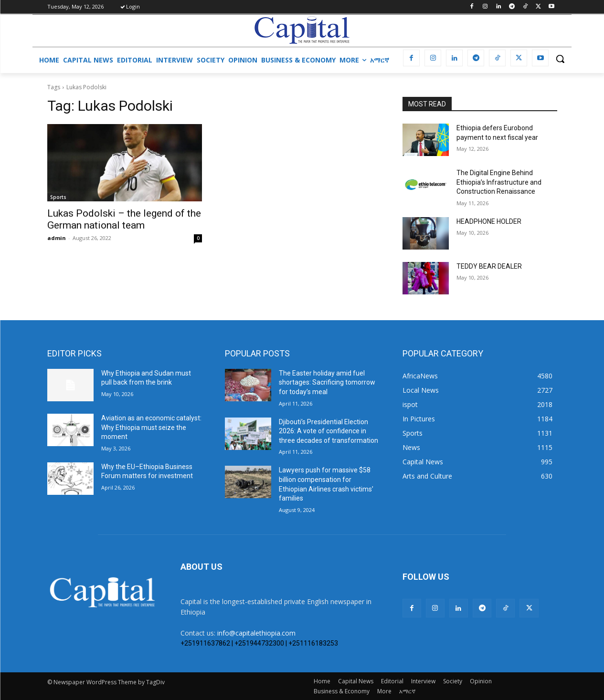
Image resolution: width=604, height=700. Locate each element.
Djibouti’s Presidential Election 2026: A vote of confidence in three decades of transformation (328, 431)
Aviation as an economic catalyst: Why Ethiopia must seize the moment (151, 427)
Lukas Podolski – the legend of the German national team (124, 219)
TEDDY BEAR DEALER (489, 266)
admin (57, 238)
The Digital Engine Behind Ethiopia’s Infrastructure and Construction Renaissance (499, 182)
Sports (58, 197)
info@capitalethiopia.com (256, 633)
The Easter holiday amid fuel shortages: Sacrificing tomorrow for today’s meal (327, 382)
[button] (560, 59)
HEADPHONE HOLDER (489, 221)
